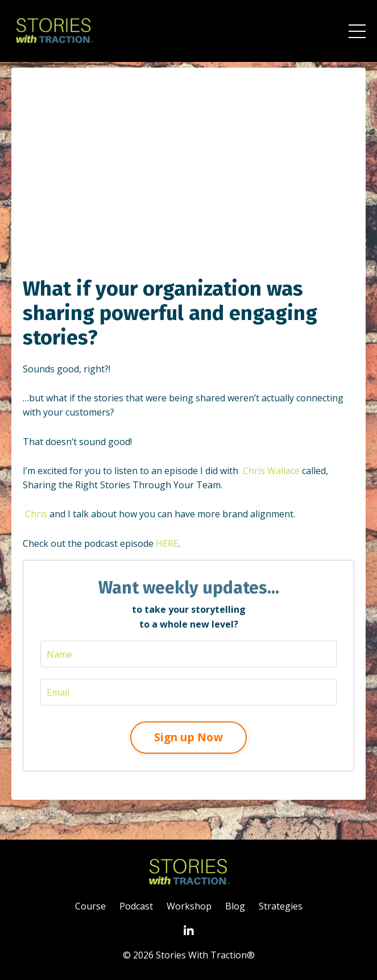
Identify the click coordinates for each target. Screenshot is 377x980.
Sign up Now (188, 737)
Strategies (281, 906)
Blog (235, 906)
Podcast (136, 906)
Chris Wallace (271, 471)
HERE (167, 543)
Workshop (189, 906)
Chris (36, 514)
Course (90, 906)
